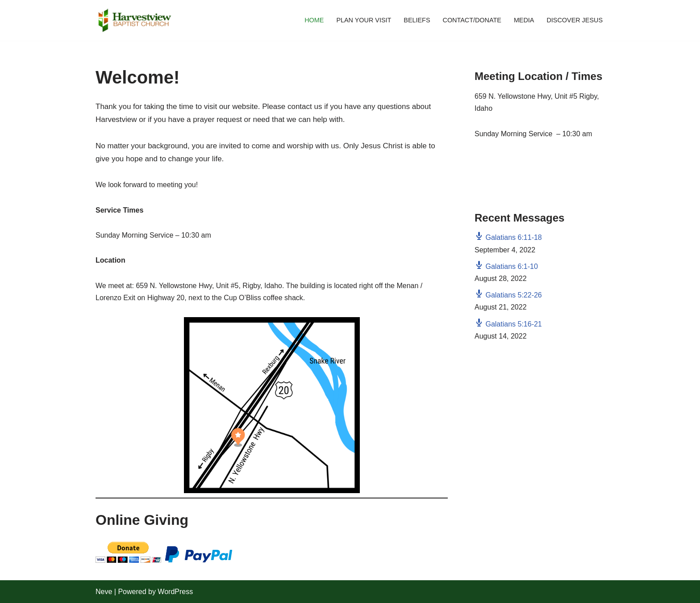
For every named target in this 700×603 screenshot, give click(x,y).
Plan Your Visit (364, 20)
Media (524, 20)
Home (314, 20)
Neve (104, 592)
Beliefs (417, 20)
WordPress (175, 592)
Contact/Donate (472, 20)
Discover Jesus (575, 20)
